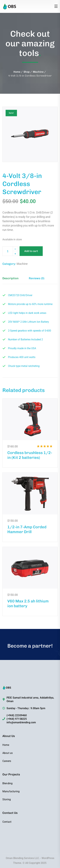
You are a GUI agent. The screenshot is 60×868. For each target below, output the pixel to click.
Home (17, 72)
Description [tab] (10, 278)
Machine (38, 72)
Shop (27, 72)
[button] (50, 115)
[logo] (15, 6)
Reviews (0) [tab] (37, 278)
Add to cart (31, 251)
